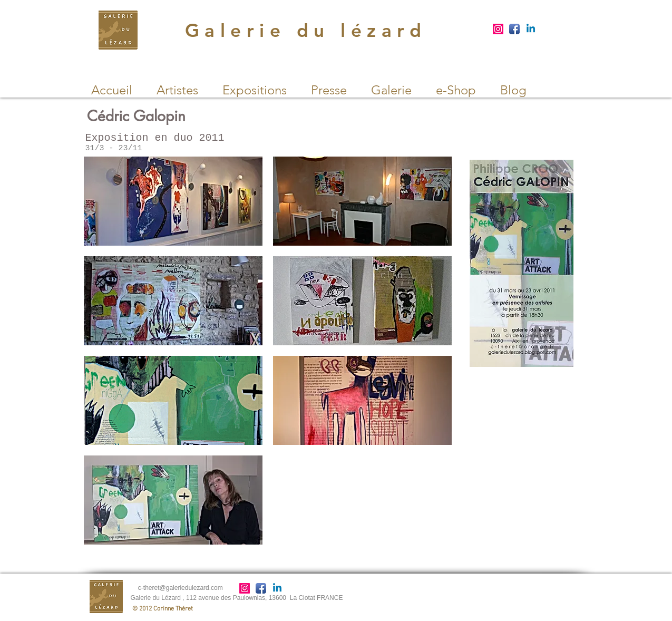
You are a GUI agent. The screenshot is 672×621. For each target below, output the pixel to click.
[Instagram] (498, 29)
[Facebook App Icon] (514, 29)
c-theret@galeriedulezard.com (181, 588)
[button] (173, 201)
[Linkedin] (531, 29)
